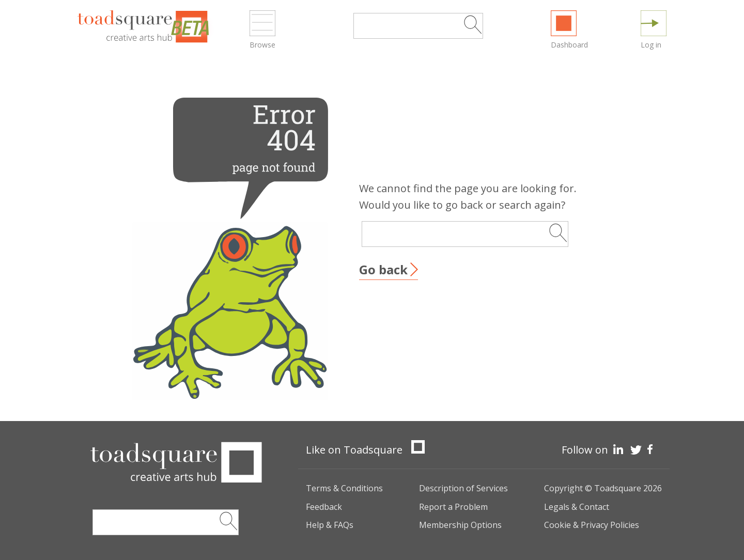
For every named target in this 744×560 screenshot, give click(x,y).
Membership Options (460, 525)
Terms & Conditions (344, 488)
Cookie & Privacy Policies (592, 525)
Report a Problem (453, 507)
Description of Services (463, 488)
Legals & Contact (577, 507)
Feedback (324, 507)
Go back (383, 269)
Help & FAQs (330, 525)
